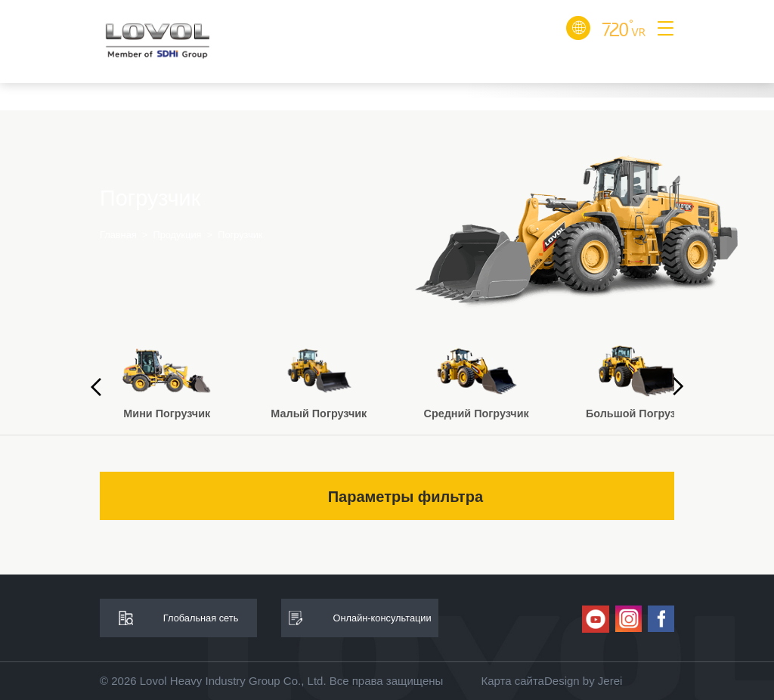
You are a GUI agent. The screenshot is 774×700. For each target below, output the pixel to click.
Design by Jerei (583, 681)
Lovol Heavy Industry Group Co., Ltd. (233, 681)
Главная (118, 234)
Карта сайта (512, 681)
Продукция (177, 234)
